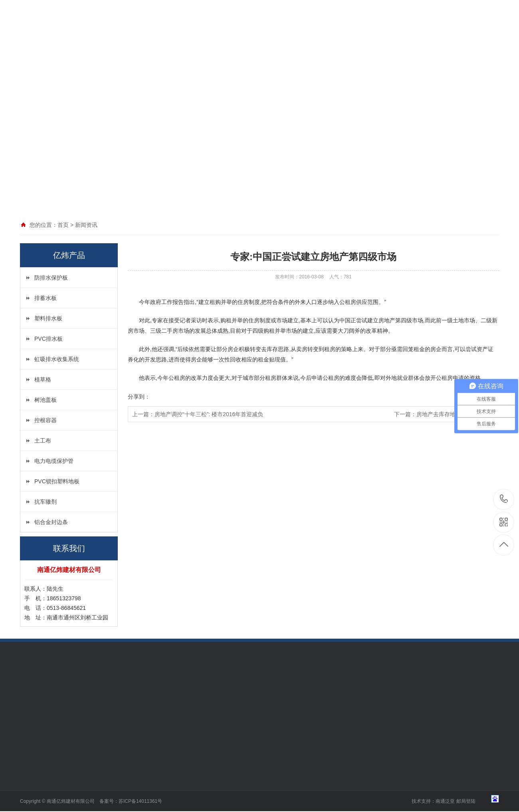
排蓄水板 (46, 298)
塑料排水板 (48, 318)
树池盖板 (46, 400)
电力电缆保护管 (54, 461)
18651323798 (504, 499)
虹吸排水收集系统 (57, 359)
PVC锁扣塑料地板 (57, 481)
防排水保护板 (51, 278)
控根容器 (46, 420)
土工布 (43, 441)
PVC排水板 (49, 339)
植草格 (43, 379)
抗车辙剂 (46, 502)
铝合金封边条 (51, 522)
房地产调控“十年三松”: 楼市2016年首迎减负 (209, 414)
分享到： (139, 397)
